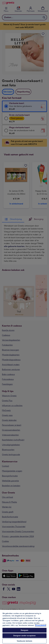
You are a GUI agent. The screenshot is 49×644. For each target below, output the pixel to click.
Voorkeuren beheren (24, 641)
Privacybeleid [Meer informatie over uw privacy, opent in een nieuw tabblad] (41, 625)
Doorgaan (24, 630)
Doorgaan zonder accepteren (24, 636)
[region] (24, 627)
